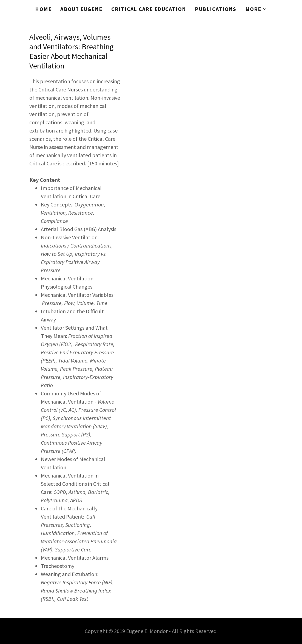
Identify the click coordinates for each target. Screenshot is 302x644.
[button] (256, 9)
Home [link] (43, 9)
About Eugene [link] (81, 9)
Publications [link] (216, 9)
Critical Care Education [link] (149, 9)
